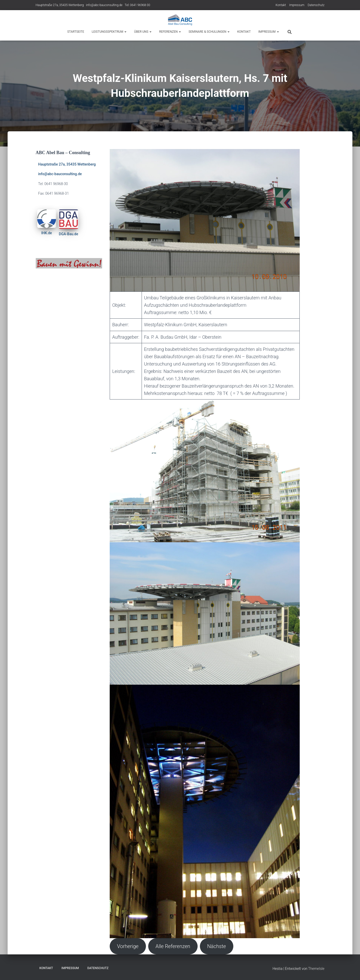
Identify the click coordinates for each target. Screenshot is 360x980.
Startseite (76, 32)
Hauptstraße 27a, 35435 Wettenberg (60, 5)
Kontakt (281, 5)
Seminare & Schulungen (209, 32)
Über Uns (143, 32)
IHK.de (47, 233)
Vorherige (128, 946)
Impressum (297, 5)
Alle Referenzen (173, 946)
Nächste (217, 946)
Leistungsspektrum (109, 32)
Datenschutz (316, 5)
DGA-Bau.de (68, 234)
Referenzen (170, 32)
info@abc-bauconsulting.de (104, 5)
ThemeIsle (316, 969)
